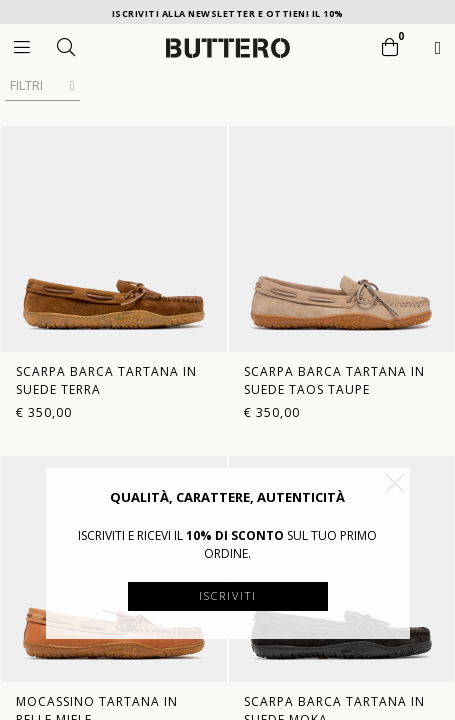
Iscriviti (228, 595)
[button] (395, 483)
